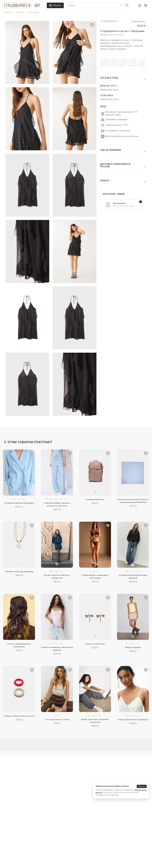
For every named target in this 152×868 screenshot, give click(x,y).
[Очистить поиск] (121, 5)
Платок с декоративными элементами (19, 645)
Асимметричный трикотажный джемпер (133, 577)
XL (142, 64)
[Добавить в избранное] (32, 454)
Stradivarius (109, 21)
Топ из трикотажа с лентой (57, 720)
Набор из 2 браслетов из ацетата (19, 716)
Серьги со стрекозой (95, 644)
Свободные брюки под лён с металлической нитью (57, 504)
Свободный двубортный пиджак (19, 503)
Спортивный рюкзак (95, 499)
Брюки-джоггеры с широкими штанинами (95, 721)
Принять (142, 786)
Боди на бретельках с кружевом (133, 720)
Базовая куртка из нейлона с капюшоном (57, 577)
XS (104, 64)
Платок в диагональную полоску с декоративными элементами (133, 501)
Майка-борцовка (133, 647)
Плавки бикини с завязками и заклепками (95, 577)
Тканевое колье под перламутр (19, 572)
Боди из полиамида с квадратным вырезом (57, 649)
